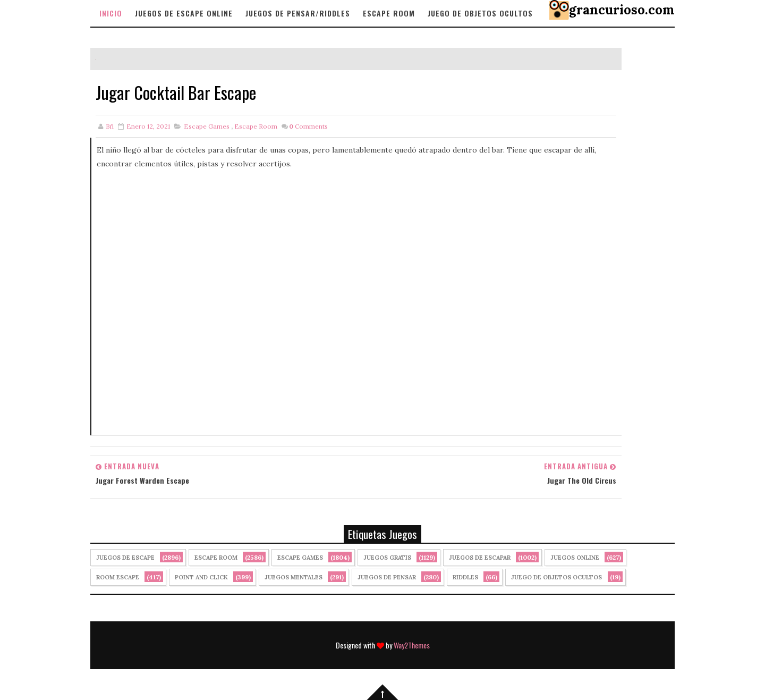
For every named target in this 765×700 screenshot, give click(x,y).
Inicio (111, 13)
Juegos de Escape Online (184, 13)
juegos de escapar (480, 558)
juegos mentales (294, 577)
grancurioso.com (622, 10)
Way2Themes (412, 645)
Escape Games (207, 126)
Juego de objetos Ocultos (480, 13)
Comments (308, 126)
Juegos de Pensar (387, 577)
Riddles (465, 577)
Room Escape (118, 577)
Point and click (201, 577)
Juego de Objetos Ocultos (556, 577)
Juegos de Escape (125, 558)
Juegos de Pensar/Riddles (298, 13)
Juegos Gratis (387, 558)
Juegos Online (575, 558)
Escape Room (389, 13)
